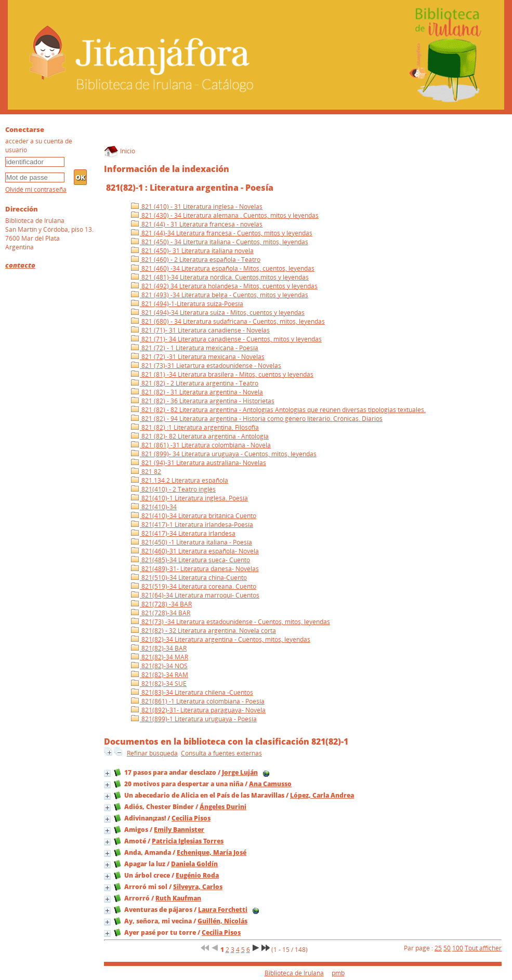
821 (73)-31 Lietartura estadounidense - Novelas (206, 366)
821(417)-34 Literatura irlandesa (183, 533)
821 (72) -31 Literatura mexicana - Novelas (198, 357)
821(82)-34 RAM (160, 675)
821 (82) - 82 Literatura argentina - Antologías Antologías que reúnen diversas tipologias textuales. (278, 410)
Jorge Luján (240, 772)
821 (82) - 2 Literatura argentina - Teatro (195, 383)
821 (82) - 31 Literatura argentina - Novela (197, 392)
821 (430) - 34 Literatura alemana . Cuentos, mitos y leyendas (225, 215)
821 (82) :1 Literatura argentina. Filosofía (195, 427)
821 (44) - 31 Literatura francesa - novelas (197, 224)
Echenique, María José (212, 852)
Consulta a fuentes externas (221, 753)
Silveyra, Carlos (198, 887)
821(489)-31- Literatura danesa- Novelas (195, 569)
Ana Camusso (270, 784)
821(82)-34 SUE (159, 684)
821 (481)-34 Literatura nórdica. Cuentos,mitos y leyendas (220, 277)
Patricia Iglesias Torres (188, 841)
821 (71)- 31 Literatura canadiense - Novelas (200, 330)
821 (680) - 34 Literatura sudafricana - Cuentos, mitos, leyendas (228, 321)
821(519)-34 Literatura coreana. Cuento (194, 586)
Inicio (120, 151)
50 (447, 948)
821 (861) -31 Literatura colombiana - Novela (201, 445)
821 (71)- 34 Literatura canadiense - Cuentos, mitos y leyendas (226, 339)
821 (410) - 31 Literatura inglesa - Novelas (197, 207)
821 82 (146, 472)
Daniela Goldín (194, 864)
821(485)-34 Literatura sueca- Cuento (191, 560)
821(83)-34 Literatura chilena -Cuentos (192, 692)
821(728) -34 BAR (161, 604)
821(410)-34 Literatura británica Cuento (194, 516)
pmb (338, 973)
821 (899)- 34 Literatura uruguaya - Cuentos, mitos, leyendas (224, 454)
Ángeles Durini (223, 807)
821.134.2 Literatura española (180, 480)
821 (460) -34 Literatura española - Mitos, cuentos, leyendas (223, 268)
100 (458, 948)
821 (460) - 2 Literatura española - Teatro (196, 260)
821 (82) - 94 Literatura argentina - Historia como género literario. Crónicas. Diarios (257, 419)
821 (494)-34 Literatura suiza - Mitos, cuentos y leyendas (218, 313)
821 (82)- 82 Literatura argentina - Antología (200, 436)
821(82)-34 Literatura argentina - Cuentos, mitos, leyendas (221, 639)
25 (438, 948)
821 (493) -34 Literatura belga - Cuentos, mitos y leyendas (220, 295)
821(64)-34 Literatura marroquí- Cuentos (195, 595)
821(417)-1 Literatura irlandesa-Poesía (192, 525)
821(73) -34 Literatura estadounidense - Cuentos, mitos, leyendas (231, 622)
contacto (20, 265)
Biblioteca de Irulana (294, 973)
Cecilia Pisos (191, 818)
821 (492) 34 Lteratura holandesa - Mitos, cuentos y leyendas (224, 286)
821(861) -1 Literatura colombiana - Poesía (198, 701)
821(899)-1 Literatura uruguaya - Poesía (194, 719)
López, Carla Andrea (322, 795)
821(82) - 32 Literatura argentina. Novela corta (204, 631)
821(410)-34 (154, 507)
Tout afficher (483, 948)
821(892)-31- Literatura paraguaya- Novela (198, 710)
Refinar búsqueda (152, 753)
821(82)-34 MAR (160, 657)
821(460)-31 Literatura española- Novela (195, 551)
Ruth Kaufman (178, 898)
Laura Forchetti (223, 910)
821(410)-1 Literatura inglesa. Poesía (189, 498)
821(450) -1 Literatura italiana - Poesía (192, 542)
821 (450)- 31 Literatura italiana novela (192, 251)
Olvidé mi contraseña (36, 189)
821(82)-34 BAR (159, 648)
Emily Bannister (179, 830)
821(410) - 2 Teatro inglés (173, 489)
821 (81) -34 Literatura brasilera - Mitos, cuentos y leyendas (222, 374)
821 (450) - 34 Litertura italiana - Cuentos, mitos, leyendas (220, 242)
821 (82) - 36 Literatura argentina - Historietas (203, 401)
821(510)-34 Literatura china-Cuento (189, 578)
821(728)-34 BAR (161, 613)
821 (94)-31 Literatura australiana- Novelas (199, 463)
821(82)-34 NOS (159, 666)
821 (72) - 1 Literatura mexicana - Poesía (195, 348)
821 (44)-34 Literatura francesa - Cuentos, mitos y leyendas (222, 233)
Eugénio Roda (197, 875)
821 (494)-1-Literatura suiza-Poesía (187, 304)
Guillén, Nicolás (222, 921)
